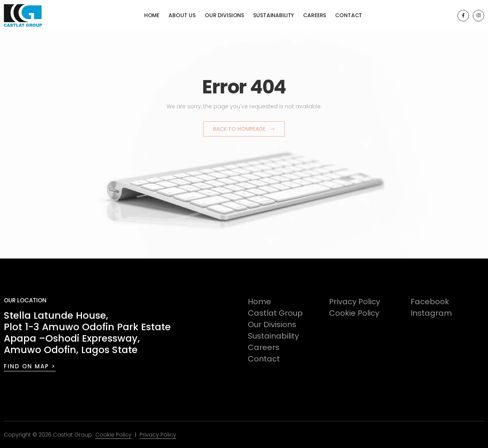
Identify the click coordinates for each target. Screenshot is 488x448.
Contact (349, 15)
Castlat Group (275, 313)
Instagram (431, 313)
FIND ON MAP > (30, 366)
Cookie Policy (354, 313)
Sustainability (274, 15)
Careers (315, 15)
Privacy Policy (355, 302)
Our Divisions (224, 15)
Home (152, 15)
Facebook (430, 302)
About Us (182, 15)
